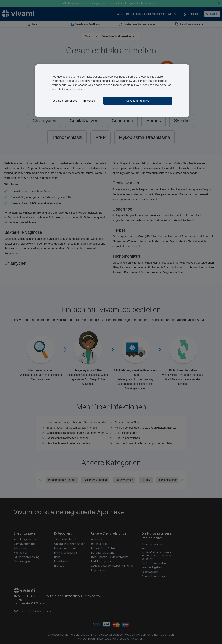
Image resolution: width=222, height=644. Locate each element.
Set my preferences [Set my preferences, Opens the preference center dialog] (65, 101)
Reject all (89, 101)
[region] (112, 91)
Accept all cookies (138, 101)
